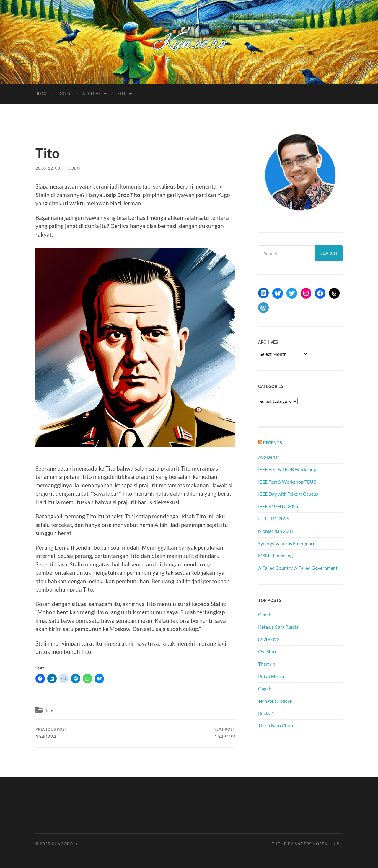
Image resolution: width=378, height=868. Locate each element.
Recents (273, 443)
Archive (92, 94)
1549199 (224, 733)
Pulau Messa (271, 676)
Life (50, 710)
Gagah (265, 688)
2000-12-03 (48, 168)
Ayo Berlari (269, 457)
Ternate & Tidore (275, 701)
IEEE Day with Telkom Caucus (288, 494)
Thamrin (267, 664)
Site (122, 94)
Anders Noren (311, 844)
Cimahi (265, 614)
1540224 (51, 733)
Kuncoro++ (65, 844)
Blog (41, 94)
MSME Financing (275, 555)
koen (74, 168)
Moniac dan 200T (276, 531)
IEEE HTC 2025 (274, 519)
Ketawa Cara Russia (278, 627)
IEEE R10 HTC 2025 (278, 506)
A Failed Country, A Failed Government (298, 568)
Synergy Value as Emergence (287, 543)
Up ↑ (338, 844)
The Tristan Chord (276, 725)
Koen (65, 94)
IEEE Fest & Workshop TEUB (287, 482)
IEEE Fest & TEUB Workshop (287, 469)
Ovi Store (268, 651)
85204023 (269, 639)
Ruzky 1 (266, 713)
